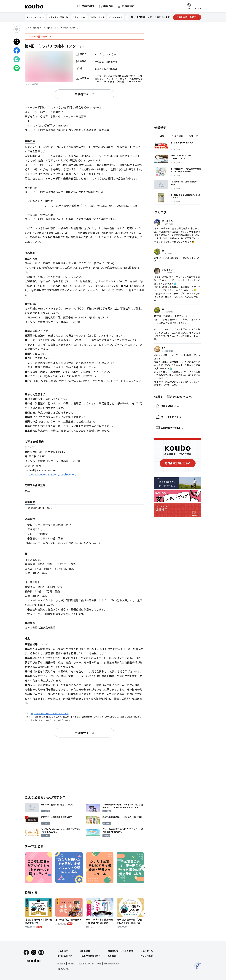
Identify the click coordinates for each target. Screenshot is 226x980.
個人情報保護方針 (112, 963)
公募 (162, 136)
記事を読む (178, 136)
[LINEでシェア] (17, 68)
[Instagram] (41, 952)
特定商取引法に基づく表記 (90, 963)
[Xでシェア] (17, 42)
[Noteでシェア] (17, 59)
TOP (27, 28)
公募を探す (38, 28)
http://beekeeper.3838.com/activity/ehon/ (51, 474)
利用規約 (72, 963)
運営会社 (61, 963)
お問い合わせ (147, 956)
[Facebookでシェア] (17, 50)
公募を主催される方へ (90, 956)
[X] (34, 952)
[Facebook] (26, 952)
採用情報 (112, 956)
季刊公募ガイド (65, 956)
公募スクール (147, 951)
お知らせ (193, 136)
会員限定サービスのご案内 (120, 951)
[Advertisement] (84, 766)
